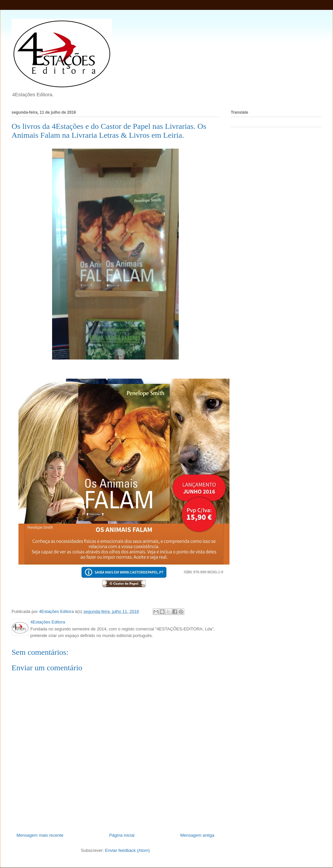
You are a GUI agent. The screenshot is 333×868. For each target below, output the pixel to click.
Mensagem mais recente (40, 835)
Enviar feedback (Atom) (128, 850)
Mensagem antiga (197, 835)
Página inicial (122, 835)
